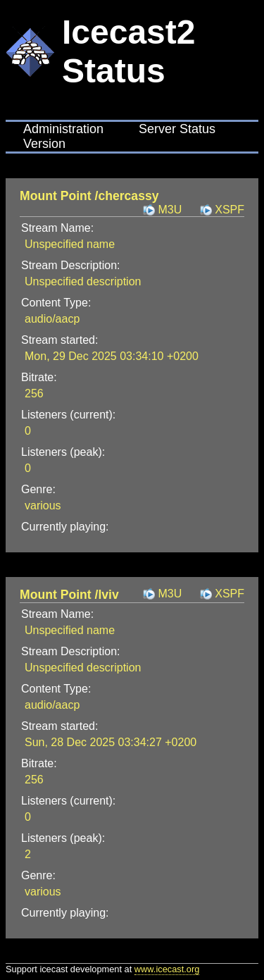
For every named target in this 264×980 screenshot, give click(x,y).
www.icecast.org (167, 969)
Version (44, 144)
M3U (170, 210)
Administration (63, 129)
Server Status (177, 129)
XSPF (230, 210)
